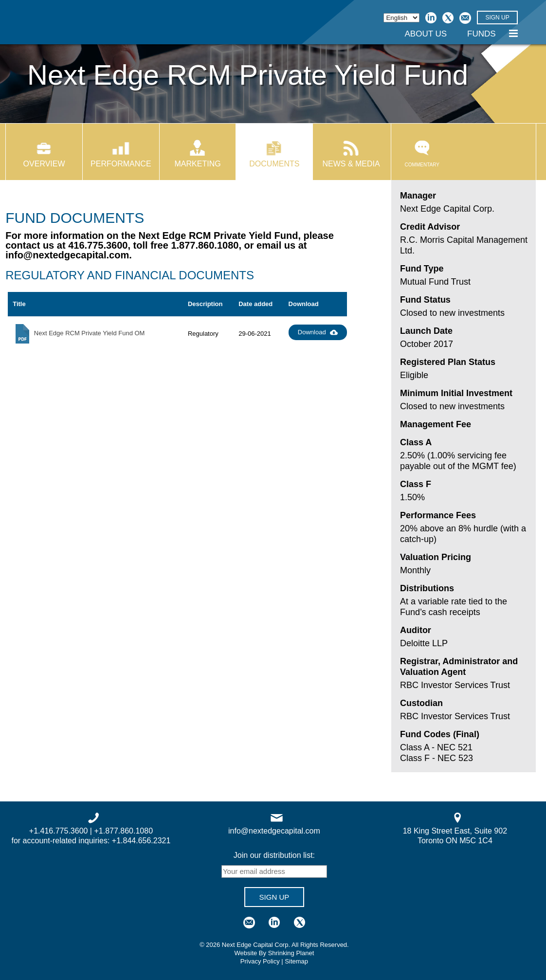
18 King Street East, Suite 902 (455, 831)
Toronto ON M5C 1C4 (455, 841)
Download (318, 333)
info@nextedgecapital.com (67, 255)
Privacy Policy (260, 961)
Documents (274, 164)
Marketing (198, 164)
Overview (44, 164)
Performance (121, 164)
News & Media (351, 164)
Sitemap (296, 961)
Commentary (422, 154)
